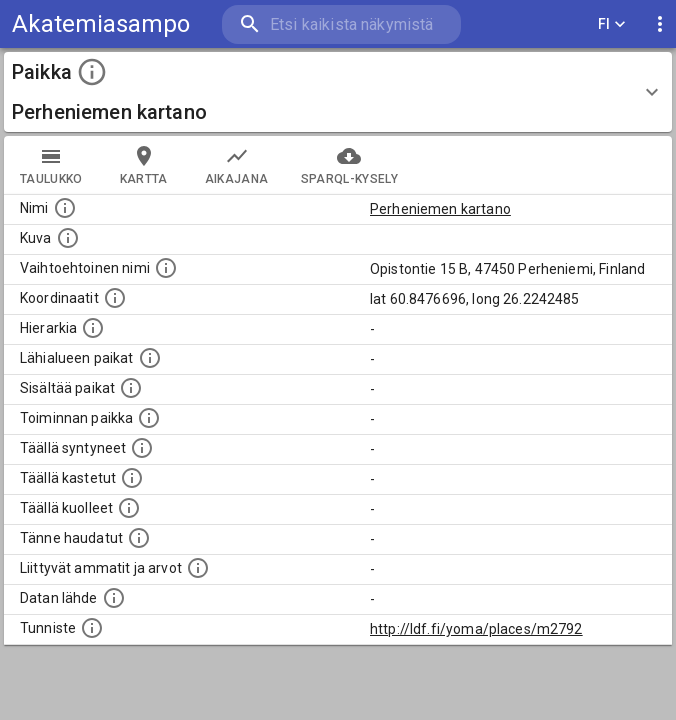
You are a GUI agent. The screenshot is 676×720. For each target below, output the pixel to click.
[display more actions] (660, 24)
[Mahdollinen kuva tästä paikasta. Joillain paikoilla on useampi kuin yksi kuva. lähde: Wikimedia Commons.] (68, 238)
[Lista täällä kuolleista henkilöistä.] (129, 508)
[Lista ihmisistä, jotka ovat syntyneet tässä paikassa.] (142, 448)
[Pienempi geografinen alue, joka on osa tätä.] (131, 388)
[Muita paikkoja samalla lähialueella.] (150, 358)
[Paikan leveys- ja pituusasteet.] (115, 298)
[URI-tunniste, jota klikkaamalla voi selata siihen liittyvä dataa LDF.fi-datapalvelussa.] (92, 628)
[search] (341, 24)
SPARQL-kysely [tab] (349, 165)
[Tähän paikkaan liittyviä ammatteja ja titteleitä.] (198, 568)
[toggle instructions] (92, 72)
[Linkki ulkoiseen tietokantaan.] (114, 598)
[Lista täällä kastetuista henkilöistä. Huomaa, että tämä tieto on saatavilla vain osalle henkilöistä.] (132, 478)
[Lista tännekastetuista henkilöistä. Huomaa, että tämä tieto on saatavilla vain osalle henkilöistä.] (139, 538)
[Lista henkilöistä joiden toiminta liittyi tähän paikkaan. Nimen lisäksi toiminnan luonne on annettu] (149, 418)
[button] (338, 92)
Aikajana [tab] (237, 165)
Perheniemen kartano (440, 209)
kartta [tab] (144, 165)
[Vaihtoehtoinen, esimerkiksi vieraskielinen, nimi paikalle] (166, 268)
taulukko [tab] (51, 165)
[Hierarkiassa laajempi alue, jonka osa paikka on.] (93, 328)
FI (612, 24)
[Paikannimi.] (65, 208)
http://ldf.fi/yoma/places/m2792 (476, 629)
